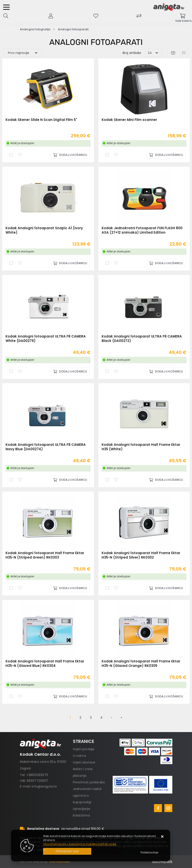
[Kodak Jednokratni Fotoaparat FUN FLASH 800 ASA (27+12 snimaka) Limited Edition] (166, 263)
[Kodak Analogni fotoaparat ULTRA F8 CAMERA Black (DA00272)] (166, 371)
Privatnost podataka (89, 782)
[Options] (149, 853)
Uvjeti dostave (84, 762)
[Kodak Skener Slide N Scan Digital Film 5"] (70, 155)
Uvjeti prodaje (84, 749)
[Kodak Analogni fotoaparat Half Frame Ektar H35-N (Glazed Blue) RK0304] (70, 696)
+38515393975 (37, 775)
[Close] (67, 851)
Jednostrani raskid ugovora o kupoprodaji (87, 796)
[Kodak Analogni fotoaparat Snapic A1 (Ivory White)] (70, 263)
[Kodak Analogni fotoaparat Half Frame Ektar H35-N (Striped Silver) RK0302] (166, 588)
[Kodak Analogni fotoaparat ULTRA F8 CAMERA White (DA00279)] (70, 371)
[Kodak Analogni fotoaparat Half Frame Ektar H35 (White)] (166, 480)
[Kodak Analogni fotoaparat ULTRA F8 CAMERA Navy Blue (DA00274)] (70, 480)
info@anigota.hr (44, 786)
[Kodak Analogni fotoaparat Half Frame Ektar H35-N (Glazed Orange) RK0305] (166, 696)
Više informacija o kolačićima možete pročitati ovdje (80, 844)
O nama (79, 756)
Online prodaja (60, 861)
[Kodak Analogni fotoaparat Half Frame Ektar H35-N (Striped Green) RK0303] (70, 588)
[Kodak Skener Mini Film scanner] (166, 155)
